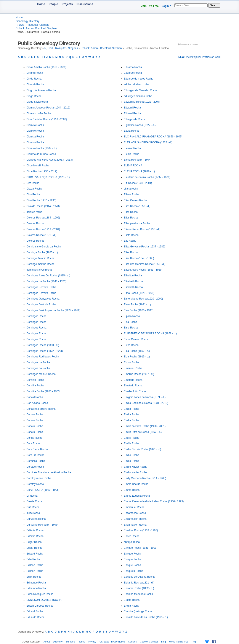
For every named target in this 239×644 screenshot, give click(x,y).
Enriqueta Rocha (134, 571)
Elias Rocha (131, 212)
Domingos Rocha (37, 316)
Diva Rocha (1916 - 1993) (41, 200)
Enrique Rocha (132, 554)
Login (165, 6)
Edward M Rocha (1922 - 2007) (142, 102)
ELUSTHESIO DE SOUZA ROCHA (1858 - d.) (150, 333)
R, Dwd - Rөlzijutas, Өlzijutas (33, 25)
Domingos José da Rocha (41, 304)
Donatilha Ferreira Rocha (41, 409)
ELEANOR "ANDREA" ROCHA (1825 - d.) (148, 142)
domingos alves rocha (39, 270)
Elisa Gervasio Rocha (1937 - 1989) (145, 247)
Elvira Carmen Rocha (136, 339)
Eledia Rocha (132, 154)
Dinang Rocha (35, 73)
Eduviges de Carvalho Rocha (141, 90)
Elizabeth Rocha (133, 281)
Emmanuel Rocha (134, 507)
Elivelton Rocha (133, 276)
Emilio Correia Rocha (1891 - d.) (143, 449)
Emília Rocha (132, 438)
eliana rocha (131, 189)
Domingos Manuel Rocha (41, 374)
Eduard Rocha (35, 611)
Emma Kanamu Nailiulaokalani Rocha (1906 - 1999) (154, 501)
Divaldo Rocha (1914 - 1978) (43, 206)
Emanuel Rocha (133, 368)
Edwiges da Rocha (135, 119)
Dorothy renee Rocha (39, 478)
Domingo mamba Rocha (41, 264)
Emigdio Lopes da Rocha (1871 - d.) (145, 397)
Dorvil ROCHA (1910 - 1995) (43, 490)
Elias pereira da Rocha (137, 223)
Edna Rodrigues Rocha (40, 594)
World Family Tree (179, 642)
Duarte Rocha (35, 501)
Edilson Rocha (35, 565)
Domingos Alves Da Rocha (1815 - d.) (48, 276)
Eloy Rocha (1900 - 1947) (139, 310)
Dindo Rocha (34, 79)
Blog (164, 642)
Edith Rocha (34, 577)
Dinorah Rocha (35, 84)
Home (41, 4)
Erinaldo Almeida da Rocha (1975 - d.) (146, 617)
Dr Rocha (32, 496)
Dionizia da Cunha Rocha (41, 154)
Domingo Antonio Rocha (41, 258)
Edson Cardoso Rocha (40, 606)
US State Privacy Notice (112, 642)
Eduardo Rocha (36, 617)
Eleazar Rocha (132, 148)
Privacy (92, 642)
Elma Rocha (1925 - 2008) (139, 293)
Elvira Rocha (131, 345)
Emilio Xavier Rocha (136, 467)
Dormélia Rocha (36, 461)
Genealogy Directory (28, 21)
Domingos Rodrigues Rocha (43, 357)
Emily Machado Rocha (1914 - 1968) (145, 478)
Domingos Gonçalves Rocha (43, 299)
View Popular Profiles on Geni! (200, 57)
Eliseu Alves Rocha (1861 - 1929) (143, 270)
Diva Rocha (33, 194)
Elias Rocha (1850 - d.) (137, 206)
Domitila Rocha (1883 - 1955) (44, 391)
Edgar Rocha (34, 542)
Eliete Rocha (131, 235)
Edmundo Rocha (36, 583)
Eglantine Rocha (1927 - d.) (140, 125)
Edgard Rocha (35, 554)
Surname (71, 642)
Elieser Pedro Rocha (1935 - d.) (142, 229)
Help (194, 642)
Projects (67, 4)
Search (214, 5)
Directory (58, 642)
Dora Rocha (34, 443)
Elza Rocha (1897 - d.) (137, 351)
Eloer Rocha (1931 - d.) (137, 304)
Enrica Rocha (132, 536)
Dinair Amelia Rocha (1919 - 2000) (47, 67)
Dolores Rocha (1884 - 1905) (43, 218)
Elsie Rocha (131, 328)
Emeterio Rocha (133, 386)
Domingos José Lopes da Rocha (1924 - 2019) (54, 310)
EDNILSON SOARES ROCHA (44, 600)
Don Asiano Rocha (37, 403)
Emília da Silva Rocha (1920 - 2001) (145, 426)
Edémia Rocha (35, 530)
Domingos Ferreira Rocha (41, 287)
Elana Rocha (131, 131)
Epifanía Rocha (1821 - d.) (139, 583)
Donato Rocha (35, 414)
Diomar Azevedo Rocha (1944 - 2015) (48, 108)
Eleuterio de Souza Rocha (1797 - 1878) (147, 177)
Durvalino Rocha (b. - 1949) (43, 525)
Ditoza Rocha (34, 189)
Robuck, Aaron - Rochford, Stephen (36, 28)
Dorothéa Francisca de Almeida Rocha (49, 472)
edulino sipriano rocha (137, 84)
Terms (82, 642)
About (47, 642)
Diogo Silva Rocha (37, 102)
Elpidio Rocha (132, 316)
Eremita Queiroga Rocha (138, 611)
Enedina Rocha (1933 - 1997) (141, 530)
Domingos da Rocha (38, 362)
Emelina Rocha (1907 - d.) (139, 374)
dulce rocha (33, 513)
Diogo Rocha (34, 96)
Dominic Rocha (35, 380)
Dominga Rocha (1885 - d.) (42, 252)
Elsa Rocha (131, 322)
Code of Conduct (149, 642)
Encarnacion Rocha (135, 519)
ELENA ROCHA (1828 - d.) (139, 171)
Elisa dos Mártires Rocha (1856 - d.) (145, 264)
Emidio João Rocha (135, 391)
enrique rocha (132, 542)
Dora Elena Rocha (37, 449)
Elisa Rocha (131, 252)
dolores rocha (34, 212)
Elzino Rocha (132, 362)
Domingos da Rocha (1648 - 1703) (47, 281)
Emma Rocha (132, 490)
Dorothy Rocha (35, 484)
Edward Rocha (132, 108)
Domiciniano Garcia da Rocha (44, 247)
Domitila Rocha (35, 386)
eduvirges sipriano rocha (138, 96)
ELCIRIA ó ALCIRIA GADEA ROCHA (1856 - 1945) (153, 137)
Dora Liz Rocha (36, 455)
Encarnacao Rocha (135, 513)
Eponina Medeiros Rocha (139, 594)
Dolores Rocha (35, 223)
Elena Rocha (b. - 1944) (138, 160)
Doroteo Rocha (35, 467)
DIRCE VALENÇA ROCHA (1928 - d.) (48, 177)
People (53, 4)
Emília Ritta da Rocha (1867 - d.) (143, 432)
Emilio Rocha (132, 455)
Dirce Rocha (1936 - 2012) (42, 171)
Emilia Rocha (132, 409)
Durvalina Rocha (36, 519)
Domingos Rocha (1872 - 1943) (45, 351)
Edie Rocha (33, 559)
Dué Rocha (33, 507)
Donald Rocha (35, 397)
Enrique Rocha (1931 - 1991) (141, 548)
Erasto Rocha (132, 600)
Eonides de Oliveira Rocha (139, 577)
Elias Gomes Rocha (135, 200)
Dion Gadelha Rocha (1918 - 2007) (47, 119)
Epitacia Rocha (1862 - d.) (139, 588)
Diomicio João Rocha (39, 113)
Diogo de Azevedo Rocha (41, 90)
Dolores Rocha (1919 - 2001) (43, 229)
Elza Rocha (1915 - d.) (137, 357)
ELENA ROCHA (133, 166)
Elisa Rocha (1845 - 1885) (139, 258)
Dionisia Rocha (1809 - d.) (42, 148)
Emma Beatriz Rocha (136, 484)
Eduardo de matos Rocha (139, 79)
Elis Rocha (130, 241)
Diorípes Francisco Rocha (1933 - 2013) (50, 160)
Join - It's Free (150, 6)
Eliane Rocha (132, 194)
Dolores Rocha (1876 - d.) (42, 235)
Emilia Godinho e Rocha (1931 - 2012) (146, 403)
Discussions (85, 4)
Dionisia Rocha (35, 137)
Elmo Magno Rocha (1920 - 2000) (144, 299)
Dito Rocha (33, 183)
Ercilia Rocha (132, 606)
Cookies (132, 642)
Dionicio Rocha (35, 125)
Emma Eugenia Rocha (137, 496)
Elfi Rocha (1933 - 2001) (138, 183)
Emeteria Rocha (133, 380)
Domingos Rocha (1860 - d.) (43, 345)
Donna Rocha (34, 438)
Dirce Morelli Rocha (38, 166)
